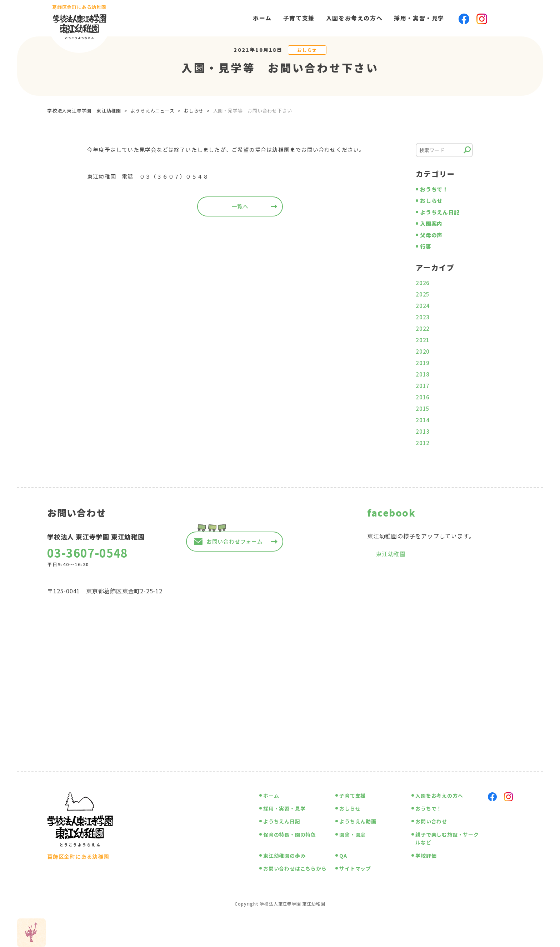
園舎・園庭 (352, 834)
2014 (423, 420)
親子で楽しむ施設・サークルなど (447, 838)
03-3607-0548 (87, 553)
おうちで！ (434, 189)
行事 (426, 246)
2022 (423, 328)
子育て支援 (299, 18)
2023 (423, 317)
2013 (423, 431)
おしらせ (307, 50)
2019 (423, 363)
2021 (423, 340)
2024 (423, 306)
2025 (423, 294)
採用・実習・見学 (419, 18)
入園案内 (431, 223)
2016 (423, 397)
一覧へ (240, 206)
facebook (391, 512)
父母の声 (431, 235)
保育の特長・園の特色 (290, 834)
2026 (423, 283)
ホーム (262, 18)
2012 (423, 443)
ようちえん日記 (440, 212)
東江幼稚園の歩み (284, 856)
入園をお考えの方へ (354, 18)
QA (343, 856)
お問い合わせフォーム (235, 541)
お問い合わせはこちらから (295, 868)
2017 (423, 386)
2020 (423, 351)
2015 (423, 408)
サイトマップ (355, 868)
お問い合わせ (431, 821)
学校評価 (426, 856)
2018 (423, 374)
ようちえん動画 (358, 821)
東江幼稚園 (391, 554)
